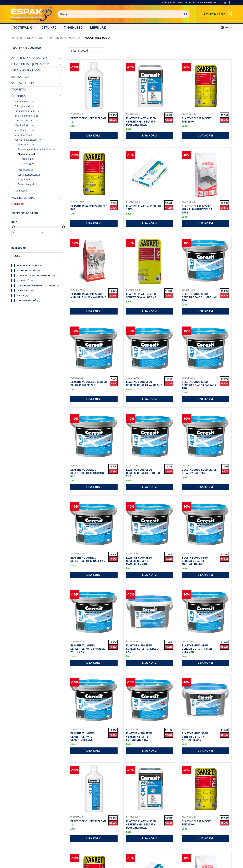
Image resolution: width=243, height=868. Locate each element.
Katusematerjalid (24, 120)
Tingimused (73, 27)
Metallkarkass (22, 130)
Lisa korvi (94, 135)
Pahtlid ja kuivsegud (64, 38)
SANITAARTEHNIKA (23, 83)
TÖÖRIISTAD (19, 90)
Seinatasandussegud (29, 175)
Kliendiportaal (208, 2)
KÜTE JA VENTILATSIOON (26, 70)
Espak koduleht (172, 2)
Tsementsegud (26, 184)
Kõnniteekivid (22, 125)
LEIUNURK (98, 27)
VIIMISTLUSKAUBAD (23, 198)
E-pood (190, 2)
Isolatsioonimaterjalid (26, 116)
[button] (218, 14)
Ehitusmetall (21, 101)
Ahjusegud (24, 144)
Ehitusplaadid (22, 106)
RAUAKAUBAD (20, 77)
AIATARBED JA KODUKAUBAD (29, 58)
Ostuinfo (49, 27)
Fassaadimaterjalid (25, 111)
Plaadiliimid (27, 159)
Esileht (17, 38)
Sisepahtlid (24, 179)
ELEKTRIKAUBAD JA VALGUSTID (30, 64)
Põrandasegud (26, 170)
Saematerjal (21, 191)
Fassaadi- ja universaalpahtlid (34, 149)
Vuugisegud (27, 163)
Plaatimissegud (26, 154)
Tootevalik (24, 27)
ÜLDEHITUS (35, 38)
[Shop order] (86, 51)
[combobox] (123, 14)
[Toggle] (61, 58)
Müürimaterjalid (24, 135)
